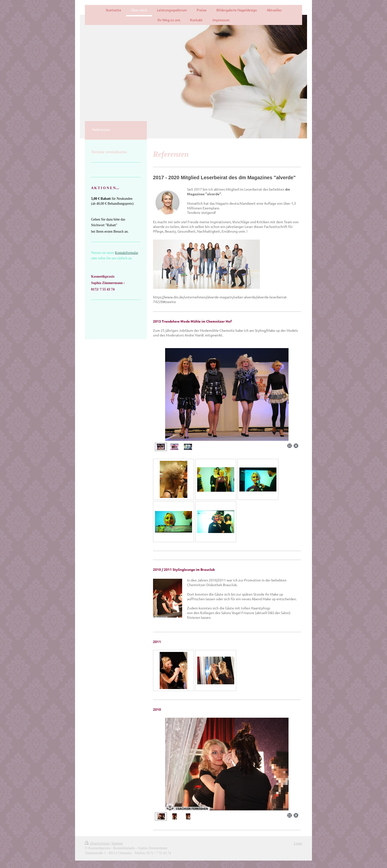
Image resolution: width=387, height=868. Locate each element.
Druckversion (97, 843)
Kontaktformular (127, 253)
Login (298, 843)
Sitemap (117, 843)
